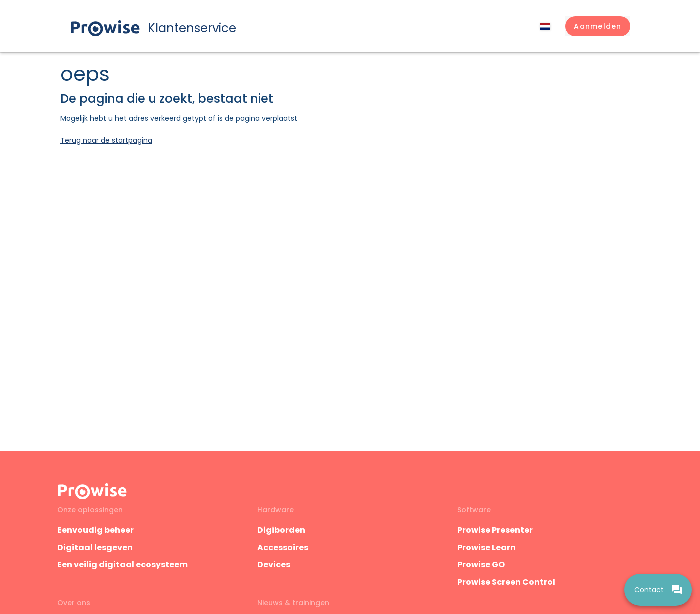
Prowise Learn (487, 548)
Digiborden (281, 530)
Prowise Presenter (495, 530)
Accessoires (283, 548)
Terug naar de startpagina (106, 140)
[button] (598, 26)
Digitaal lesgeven (95, 548)
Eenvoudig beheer (95, 530)
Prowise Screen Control (506, 582)
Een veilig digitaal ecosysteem (122, 565)
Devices (274, 565)
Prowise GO (481, 565)
